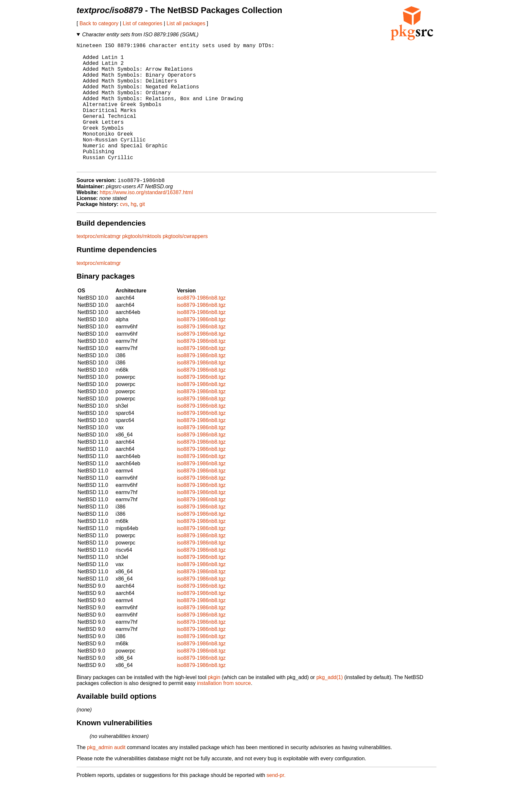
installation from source (224, 712)
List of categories (142, 23)
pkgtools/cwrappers (185, 265)
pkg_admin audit (106, 776)
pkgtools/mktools (142, 265)
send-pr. (276, 804)
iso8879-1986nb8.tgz (201, 326)
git (142, 233)
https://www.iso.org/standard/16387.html (146, 221)
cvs (124, 233)
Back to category (99, 23)
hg (133, 233)
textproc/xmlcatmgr (99, 265)
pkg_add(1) (330, 706)
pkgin (214, 706)
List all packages (186, 23)
